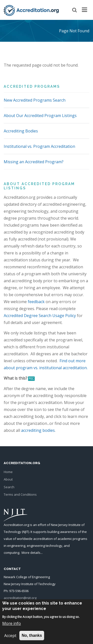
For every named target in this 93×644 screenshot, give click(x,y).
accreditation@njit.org (20, 598)
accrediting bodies (38, 430)
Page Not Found (74, 31)
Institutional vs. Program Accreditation (39, 146)
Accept (10, 640)
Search (9, 487)
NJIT (26, 532)
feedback (36, 302)
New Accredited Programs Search (35, 100)
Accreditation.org (16, 525)
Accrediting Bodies (21, 131)
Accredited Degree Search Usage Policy (40, 316)
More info (12, 627)
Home (8, 472)
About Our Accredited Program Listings (40, 116)
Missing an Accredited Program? (34, 162)
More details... (32, 553)
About (8, 479)
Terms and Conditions (20, 494)
